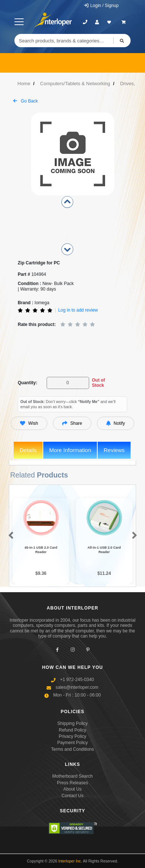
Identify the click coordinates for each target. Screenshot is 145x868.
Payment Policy (73, 743)
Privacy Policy (73, 736)
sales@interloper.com (77, 687)
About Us (72, 789)
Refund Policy (72, 730)
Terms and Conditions (72, 749)
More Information (70, 450)
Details (28, 450)
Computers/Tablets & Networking (75, 84)
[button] (9, 537)
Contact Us (72, 796)
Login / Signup (101, 6)
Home (24, 84)
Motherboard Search (72, 777)
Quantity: (28, 383)
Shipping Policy (72, 723)
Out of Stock (98, 383)
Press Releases (72, 783)
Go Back (26, 101)
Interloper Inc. (70, 861)
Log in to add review (78, 310)
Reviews (114, 450)
